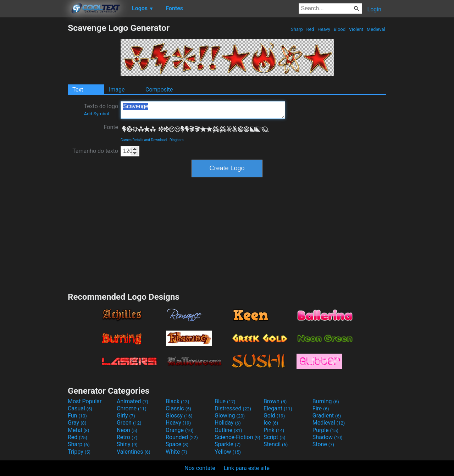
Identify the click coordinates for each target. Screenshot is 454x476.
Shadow (328, 437)
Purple (325, 430)
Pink (274, 430)
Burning (326, 401)
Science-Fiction (237, 437)
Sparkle (228, 444)
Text (78, 90)
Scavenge (203, 110)
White (176, 452)
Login (374, 9)
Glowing (230, 416)
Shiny (127, 444)
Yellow (228, 452)
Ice (271, 423)
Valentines (134, 452)
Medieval (376, 29)
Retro (127, 437)
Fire (321, 408)
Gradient (327, 416)
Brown (275, 401)
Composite (159, 90)
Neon (127, 430)
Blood (339, 29)
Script (275, 437)
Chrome (132, 408)
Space (177, 444)
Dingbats (177, 140)
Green (129, 423)
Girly (126, 416)
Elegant (278, 408)
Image (117, 90)
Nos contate (200, 468)
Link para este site (247, 468)
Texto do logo (101, 110)
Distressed (233, 408)
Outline (228, 430)
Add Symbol (96, 114)
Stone (323, 444)
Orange (180, 430)
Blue (225, 401)
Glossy (179, 416)
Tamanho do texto (95, 151)
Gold (274, 416)
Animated (132, 401)
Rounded (182, 437)
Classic (178, 408)
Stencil (276, 444)
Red (310, 29)
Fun (77, 416)
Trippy (79, 452)
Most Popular (85, 401)
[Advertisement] (34, 129)
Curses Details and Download (144, 140)
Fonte (111, 127)
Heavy (324, 29)
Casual (80, 408)
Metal (79, 430)
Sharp (297, 29)
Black (178, 401)
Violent (356, 29)
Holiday (228, 423)
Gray (77, 423)
